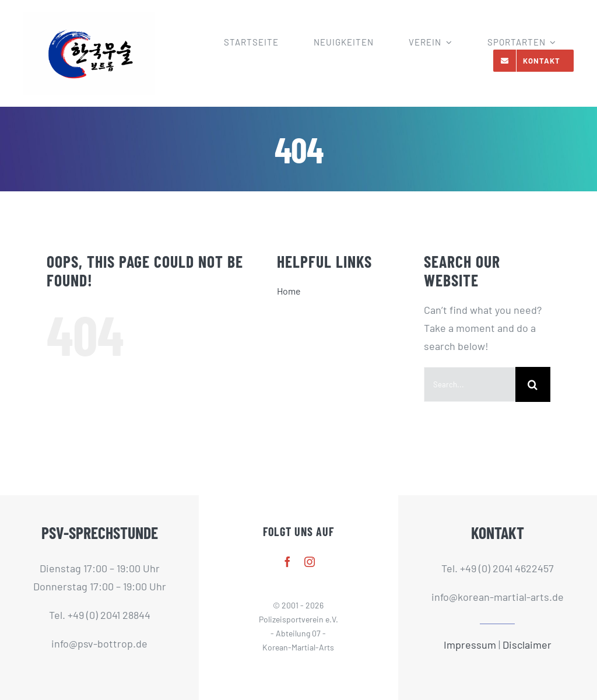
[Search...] (470, 384)
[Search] (533, 384)
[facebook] (287, 562)
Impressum (470, 645)
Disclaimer (527, 645)
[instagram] (310, 562)
